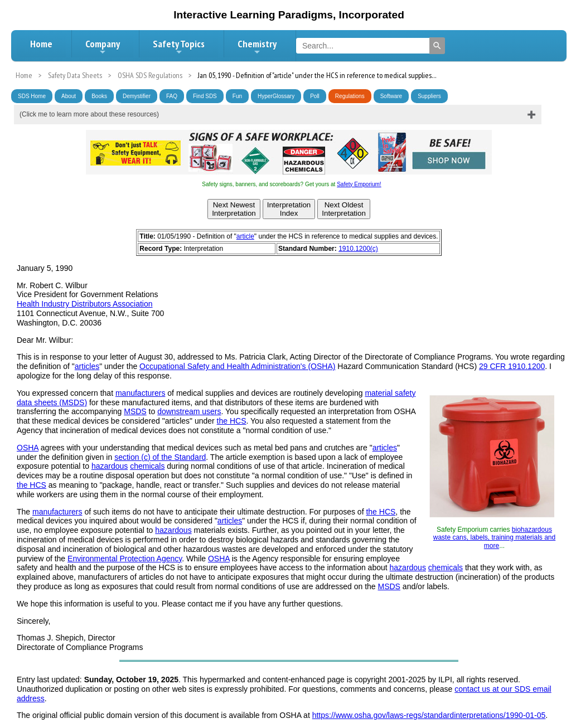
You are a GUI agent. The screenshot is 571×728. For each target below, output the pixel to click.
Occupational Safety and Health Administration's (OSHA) (237, 366)
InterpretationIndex (289, 209)
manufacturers (140, 393)
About (69, 96)
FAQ (172, 96)
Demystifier (137, 96)
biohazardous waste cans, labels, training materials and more (494, 538)
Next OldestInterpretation (344, 209)
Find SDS (205, 96)
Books (99, 96)
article (245, 236)
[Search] (437, 46)
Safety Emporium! (359, 184)
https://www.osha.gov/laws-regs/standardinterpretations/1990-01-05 (429, 715)
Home (41, 44)
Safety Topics (179, 47)
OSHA (28, 448)
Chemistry (257, 47)
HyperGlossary (276, 96)
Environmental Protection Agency (125, 559)
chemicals (147, 466)
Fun (237, 96)
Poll (315, 96)
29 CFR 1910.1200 (512, 366)
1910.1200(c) (358, 249)
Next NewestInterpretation (234, 209)
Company (103, 47)
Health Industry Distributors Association (85, 304)
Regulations (350, 96)
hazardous (110, 466)
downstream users (189, 411)
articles (87, 366)
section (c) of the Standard (160, 457)
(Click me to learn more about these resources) (89, 114)
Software (391, 96)
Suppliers (429, 96)
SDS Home (32, 96)
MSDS (135, 411)
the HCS (232, 421)
